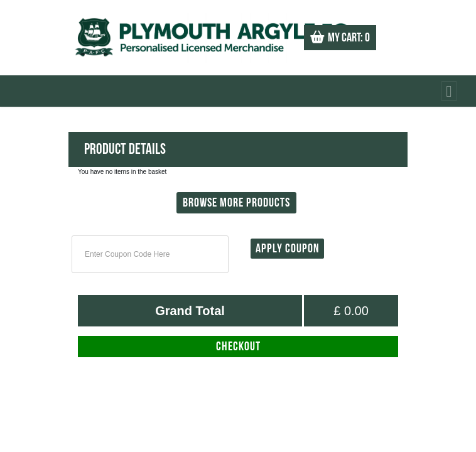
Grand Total (190, 311)
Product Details (125, 149)
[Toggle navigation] (449, 91)
